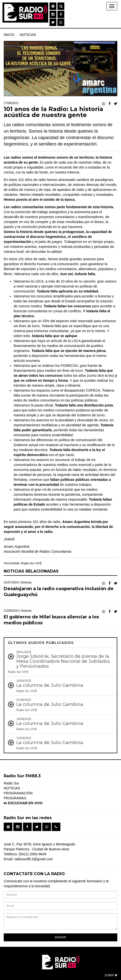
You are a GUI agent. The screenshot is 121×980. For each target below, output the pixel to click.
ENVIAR (60, 937)
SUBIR (111, 975)
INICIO (9, 35)
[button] (53, 6)
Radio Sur (11, 783)
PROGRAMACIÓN (18, 793)
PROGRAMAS (15, 798)
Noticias (26, 582)
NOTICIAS (28, 35)
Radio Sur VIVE (32, 563)
